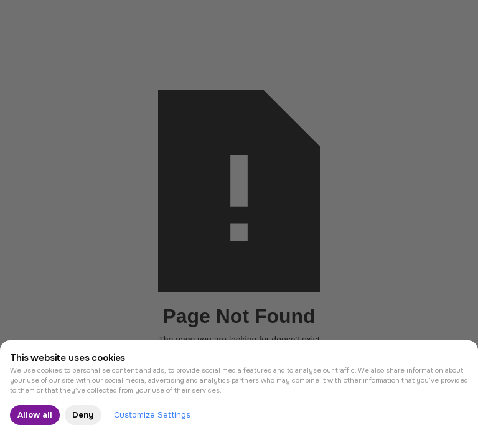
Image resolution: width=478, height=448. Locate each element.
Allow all (35, 415)
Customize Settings (152, 415)
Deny (83, 415)
